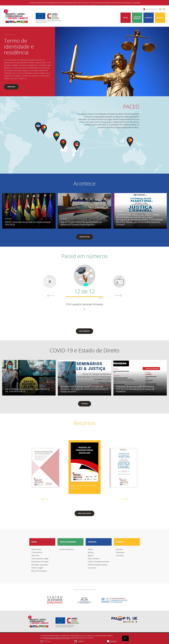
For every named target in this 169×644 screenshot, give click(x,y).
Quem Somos (36, 549)
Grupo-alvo (35, 555)
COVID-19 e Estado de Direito (98, 562)
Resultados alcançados (40, 565)
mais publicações (84, 513)
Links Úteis (120, 555)
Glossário (119, 549)
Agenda (91, 555)
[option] (55, 600)
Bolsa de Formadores (39, 571)
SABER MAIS (11, 87)
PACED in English (37, 568)
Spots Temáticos (94, 559)
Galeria (90, 549)
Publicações (120, 552)
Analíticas (81, 641)
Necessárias (48, 641)
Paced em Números (137, 18)
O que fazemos (37, 552)
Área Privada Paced (150, 9)
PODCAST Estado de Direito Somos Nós (98, 566)
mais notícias (85, 237)
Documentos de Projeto (40, 562)
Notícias (91, 552)
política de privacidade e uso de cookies (57, 638)
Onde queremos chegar (40, 559)
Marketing (113, 641)
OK (125, 638)
